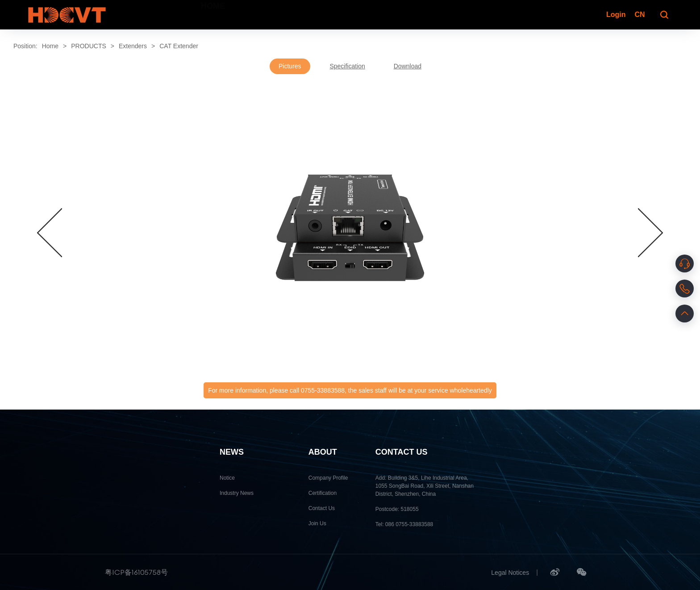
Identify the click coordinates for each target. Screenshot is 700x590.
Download (408, 66)
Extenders (133, 46)
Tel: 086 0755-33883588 (404, 524)
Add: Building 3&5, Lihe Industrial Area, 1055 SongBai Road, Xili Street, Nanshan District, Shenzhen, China (425, 486)
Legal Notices (510, 573)
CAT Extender (179, 46)
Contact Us (322, 508)
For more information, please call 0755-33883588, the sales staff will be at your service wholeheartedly (350, 390)
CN (640, 15)
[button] (50, 233)
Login (615, 15)
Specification (347, 66)
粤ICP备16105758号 (136, 572)
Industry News (237, 493)
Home (50, 46)
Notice (227, 478)
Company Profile (328, 478)
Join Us (317, 523)
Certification (323, 493)
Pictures (290, 66)
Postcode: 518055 (397, 509)
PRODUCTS (89, 46)
